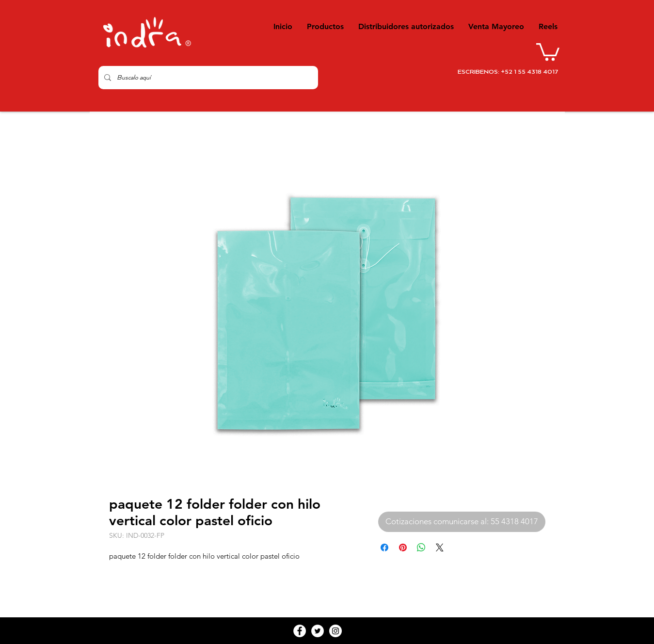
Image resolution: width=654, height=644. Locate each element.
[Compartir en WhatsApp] (421, 547)
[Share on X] (440, 547)
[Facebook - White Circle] (300, 631)
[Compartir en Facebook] (384, 547)
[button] (548, 51)
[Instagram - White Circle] (335, 631)
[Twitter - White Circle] (318, 631)
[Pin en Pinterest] (403, 547)
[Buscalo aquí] (207, 78)
